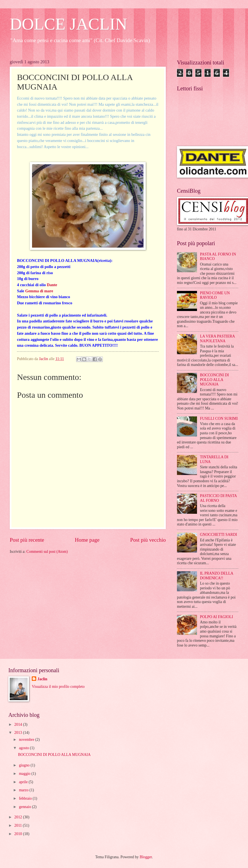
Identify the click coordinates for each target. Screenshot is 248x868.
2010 (19, 834)
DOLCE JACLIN (69, 24)
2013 (19, 733)
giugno (25, 765)
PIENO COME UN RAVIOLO (215, 295)
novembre (27, 740)
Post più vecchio (148, 540)
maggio (25, 774)
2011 (19, 825)
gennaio (25, 807)
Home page (87, 540)
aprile (24, 782)
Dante (52, 285)
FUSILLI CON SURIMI (219, 419)
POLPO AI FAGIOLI (217, 617)
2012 (19, 817)
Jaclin (42, 679)
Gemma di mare (39, 291)
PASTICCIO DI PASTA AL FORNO (218, 498)
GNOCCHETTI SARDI (219, 535)
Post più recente (27, 540)
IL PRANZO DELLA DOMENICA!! (217, 576)
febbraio (26, 798)
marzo (24, 790)
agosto (24, 748)
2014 (19, 724)
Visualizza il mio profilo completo (58, 687)
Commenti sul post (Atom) (47, 552)
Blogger (146, 857)
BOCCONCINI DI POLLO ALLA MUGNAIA (215, 380)
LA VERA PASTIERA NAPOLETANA (217, 339)
